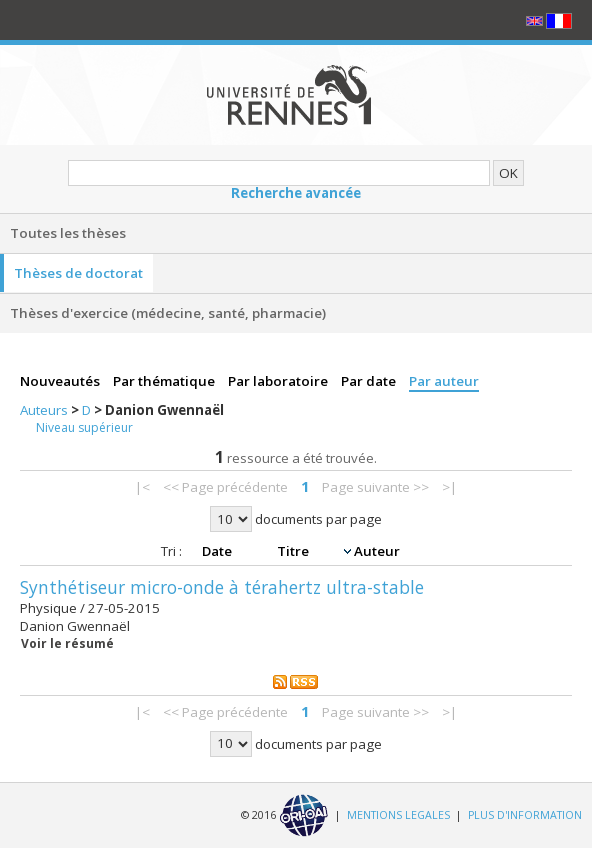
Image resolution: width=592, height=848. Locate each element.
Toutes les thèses (68, 233)
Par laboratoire (279, 381)
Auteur (377, 551)
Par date (370, 381)
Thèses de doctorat (78, 273)
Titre (294, 551)
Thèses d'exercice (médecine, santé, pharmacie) (168, 313)
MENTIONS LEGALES (398, 814)
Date (218, 551)
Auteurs (45, 410)
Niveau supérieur (84, 427)
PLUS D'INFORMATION (525, 814)
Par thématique (165, 381)
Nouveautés (61, 381)
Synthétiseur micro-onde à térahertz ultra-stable (222, 587)
